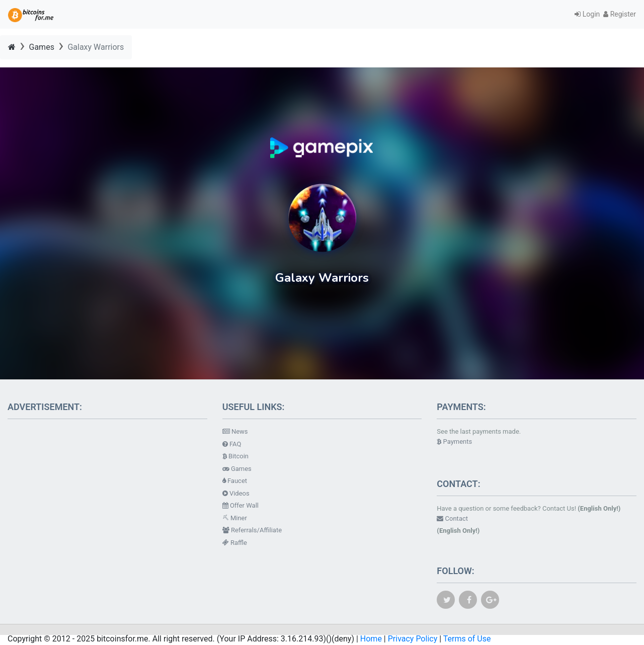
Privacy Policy (413, 639)
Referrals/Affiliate (252, 530)
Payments (454, 441)
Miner (235, 518)
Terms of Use (467, 639)
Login (589, 14)
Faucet (235, 481)
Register (620, 14)
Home (371, 639)
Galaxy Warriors (96, 47)
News (235, 431)
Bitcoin (235, 456)
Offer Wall (240, 505)
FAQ (232, 444)
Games (42, 47)
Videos (236, 493)
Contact (452, 518)
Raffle (235, 543)
